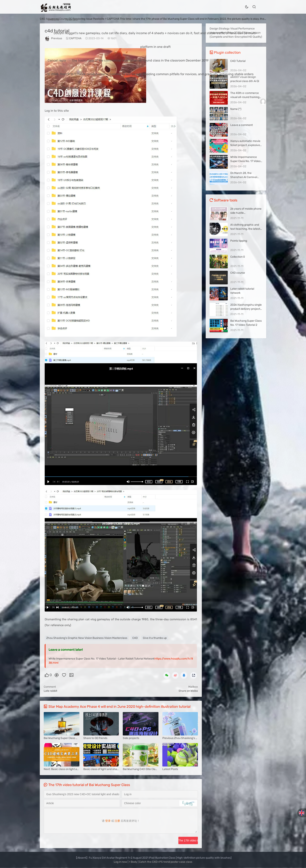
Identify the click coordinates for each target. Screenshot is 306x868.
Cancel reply (57, 60)
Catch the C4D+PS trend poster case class (166, 862)
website (53, 19)
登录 (108, 821)
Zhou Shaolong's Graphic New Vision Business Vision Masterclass (87, 638)
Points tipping (239, 241)
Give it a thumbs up (155, 638)
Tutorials (71, 19)
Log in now (120, 862)
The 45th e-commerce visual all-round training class (245, 97)
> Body (133, 862)
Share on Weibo (188, 691)
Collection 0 (238, 257)
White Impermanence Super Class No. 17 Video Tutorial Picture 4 (245, 161)
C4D (135, 638)
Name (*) (236, 109)
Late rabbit (50, 691)
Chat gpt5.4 (71, 88)
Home (52, 88)
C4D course (238, 273)
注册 (117, 821)
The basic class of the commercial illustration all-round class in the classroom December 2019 (140, 60)
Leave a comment (242, 125)
